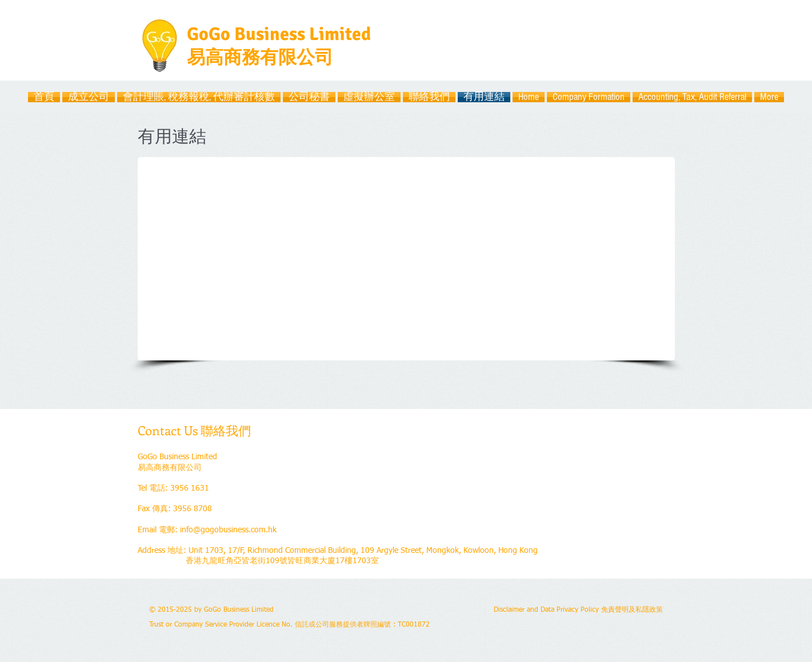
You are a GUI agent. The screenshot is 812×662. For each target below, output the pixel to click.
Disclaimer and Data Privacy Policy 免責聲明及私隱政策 (578, 610)
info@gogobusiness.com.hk (228, 530)
